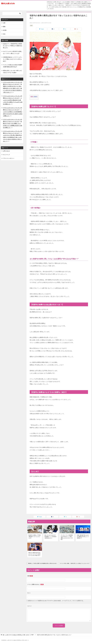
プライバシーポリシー (9, 158)
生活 (31, 26)
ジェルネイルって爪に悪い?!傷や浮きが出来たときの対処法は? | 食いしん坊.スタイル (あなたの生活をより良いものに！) (13, 137)
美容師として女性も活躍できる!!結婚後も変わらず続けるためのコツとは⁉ (43, 563)
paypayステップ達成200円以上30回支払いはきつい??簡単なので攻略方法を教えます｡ (13, 46)
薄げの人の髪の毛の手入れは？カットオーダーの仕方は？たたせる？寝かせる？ (34, 554)
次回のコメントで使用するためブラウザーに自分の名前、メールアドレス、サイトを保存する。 (56, 601)
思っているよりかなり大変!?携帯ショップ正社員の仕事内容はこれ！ (51, 537)
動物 (4, 27)
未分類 (5, 30)
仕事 (4, 23)
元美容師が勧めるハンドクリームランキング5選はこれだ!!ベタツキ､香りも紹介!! (13, 59)
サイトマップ (6, 155)
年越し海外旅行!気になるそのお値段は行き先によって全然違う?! (83, 537)
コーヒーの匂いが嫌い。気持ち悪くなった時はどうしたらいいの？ (75, 563)
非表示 (35, 97)
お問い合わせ (6, 151)
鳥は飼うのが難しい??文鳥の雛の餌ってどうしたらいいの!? (35, 537)
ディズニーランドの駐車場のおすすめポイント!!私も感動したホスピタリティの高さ (67, 537)
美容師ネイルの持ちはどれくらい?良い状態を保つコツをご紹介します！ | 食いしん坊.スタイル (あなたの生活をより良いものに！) (13, 88)
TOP (18, 635)
